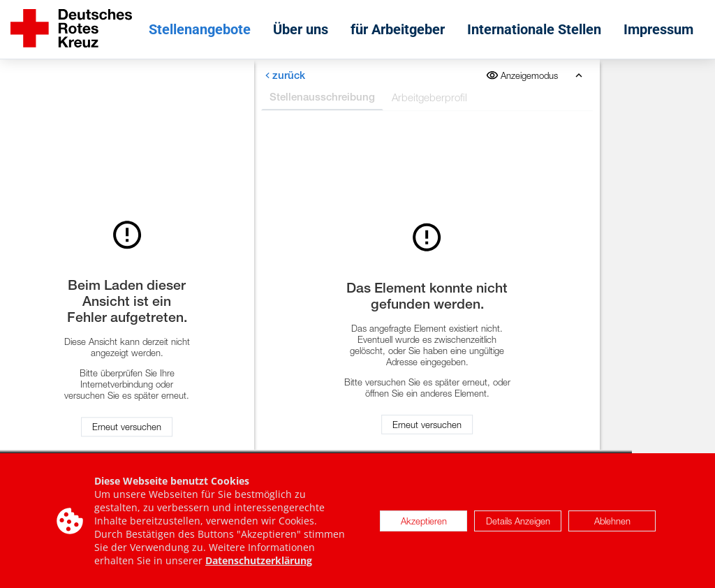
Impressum (658, 29)
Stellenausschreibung (322, 97)
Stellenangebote (200, 29)
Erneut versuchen (127, 427)
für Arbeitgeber (398, 29)
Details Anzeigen (518, 522)
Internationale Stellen (534, 29)
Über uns (301, 29)
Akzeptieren (424, 522)
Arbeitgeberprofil (429, 97)
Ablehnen (612, 522)
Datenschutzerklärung (259, 563)
